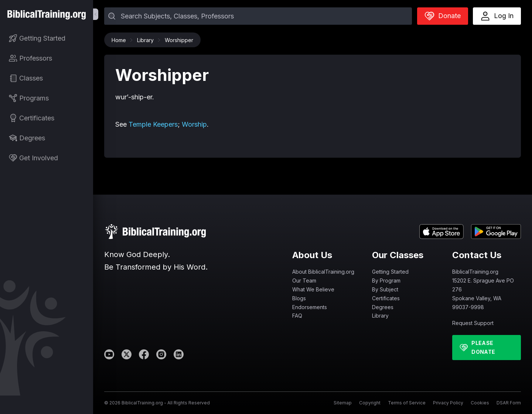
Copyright (370, 403)
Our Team (304, 280)
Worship (194, 124)
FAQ (297, 316)
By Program (386, 280)
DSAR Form (509, 403)
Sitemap (343, 403)
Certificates (386, 298)
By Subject (385, 289)
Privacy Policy (448, 403)
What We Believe (313, 289)
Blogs (299, 298)
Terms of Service (407, 403)
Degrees (383, 307)
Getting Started (390, 272)
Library (147, 40)
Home (121, 40)
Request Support (473, 323)
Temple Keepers (153, 124)
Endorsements (310, 307)
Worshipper (179, 40)
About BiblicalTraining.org (323, 272)
